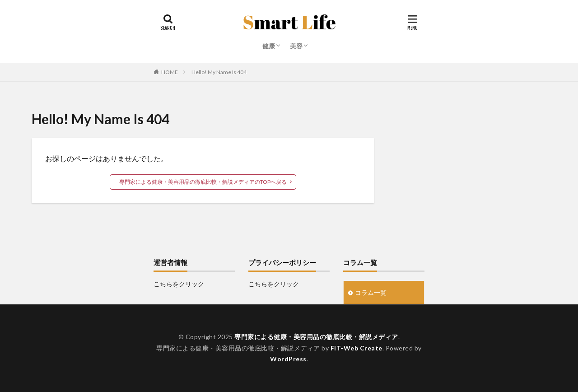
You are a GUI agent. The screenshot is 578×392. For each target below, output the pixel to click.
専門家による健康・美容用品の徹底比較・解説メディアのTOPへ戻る (203, 182)
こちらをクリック (179, 284)
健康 (269, 46)
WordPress (288, 359)
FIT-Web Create (357, 348)
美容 (296, 46)
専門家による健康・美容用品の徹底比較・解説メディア (316, 337)
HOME (170, 72)
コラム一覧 (371, 292)
